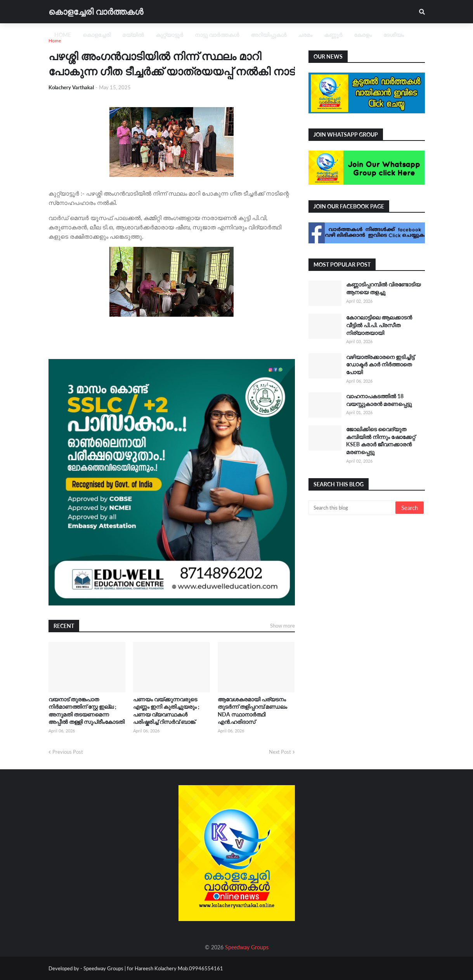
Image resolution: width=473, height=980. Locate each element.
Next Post (280, 752)
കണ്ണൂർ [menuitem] (333, 35)
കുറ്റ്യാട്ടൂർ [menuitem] (169, 35)
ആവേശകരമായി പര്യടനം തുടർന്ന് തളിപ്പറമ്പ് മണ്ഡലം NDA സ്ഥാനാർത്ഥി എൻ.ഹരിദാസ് (252, 711)
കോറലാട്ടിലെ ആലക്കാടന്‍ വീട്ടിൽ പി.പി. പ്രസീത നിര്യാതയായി (379, 325)
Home (55, 41)
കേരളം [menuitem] (363, 35)
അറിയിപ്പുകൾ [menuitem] (269, 35)
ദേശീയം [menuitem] (394, 35)
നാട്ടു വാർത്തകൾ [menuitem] (217, 35)
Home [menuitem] (63, 35)
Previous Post (68, 752)
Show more (282, 626)
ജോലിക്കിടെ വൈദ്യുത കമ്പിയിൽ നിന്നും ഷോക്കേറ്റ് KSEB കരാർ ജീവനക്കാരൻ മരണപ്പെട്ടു (381, 441)
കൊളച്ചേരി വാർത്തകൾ (96, 11)
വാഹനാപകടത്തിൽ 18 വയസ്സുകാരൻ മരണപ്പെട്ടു (379, 400)
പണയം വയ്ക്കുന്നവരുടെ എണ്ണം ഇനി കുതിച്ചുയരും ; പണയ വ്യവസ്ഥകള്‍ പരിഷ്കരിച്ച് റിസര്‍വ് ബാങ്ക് (166, 711)
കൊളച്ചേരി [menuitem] (97, 35)
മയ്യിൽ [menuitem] (133, 35)
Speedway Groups (247, 947)
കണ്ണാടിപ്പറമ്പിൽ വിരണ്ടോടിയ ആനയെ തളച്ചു (383, 288)
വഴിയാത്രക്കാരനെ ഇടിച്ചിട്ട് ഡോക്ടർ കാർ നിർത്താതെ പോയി (380, 364)
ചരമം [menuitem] (305, 35)
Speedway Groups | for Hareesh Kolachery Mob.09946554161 (153, 968)
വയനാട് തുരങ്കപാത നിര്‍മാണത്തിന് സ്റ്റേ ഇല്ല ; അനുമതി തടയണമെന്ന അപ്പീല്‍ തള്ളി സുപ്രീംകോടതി (87, 711)
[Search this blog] (353, 508)
